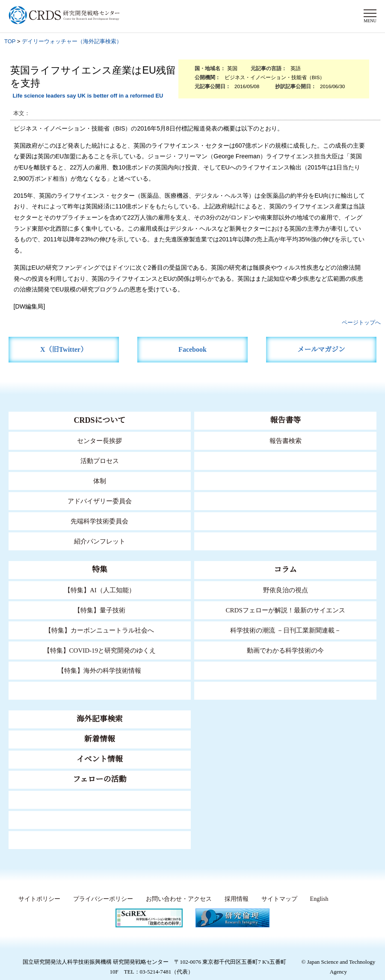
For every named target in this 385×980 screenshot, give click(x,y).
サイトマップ (276, 899)
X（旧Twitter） (64, 349)
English (318, 899)
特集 (100, 570)
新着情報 (100, 739)
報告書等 (285, 420)
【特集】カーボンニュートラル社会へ (99, 630)
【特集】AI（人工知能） (99, 590)
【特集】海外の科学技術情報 (99, 670)
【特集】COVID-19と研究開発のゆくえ (100, 650)
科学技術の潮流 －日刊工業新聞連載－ (286, 630)
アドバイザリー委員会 (100, 501)
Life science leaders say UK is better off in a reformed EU (88, 96)
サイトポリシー (37, 899)
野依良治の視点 (286, 590)
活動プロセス (100, 461)
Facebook (193, 349)
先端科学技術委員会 (99, 521)
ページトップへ (361, 322)
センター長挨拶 (100, 441)
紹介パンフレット (99, 541)
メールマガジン (321, 349)
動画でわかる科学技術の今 (285, 650)
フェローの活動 (99, 779)
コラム (285, 570)
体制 (100, 481)
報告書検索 (286, 441)
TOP (10, 41)
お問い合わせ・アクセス (176, 899)
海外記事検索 (100, 719)
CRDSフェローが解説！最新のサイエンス (285, 610)
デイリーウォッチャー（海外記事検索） (72, 41)
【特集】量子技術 (100, 610)
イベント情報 (100, 759)
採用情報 (234, 899)
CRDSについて (99, 420)
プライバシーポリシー (101, 899)
